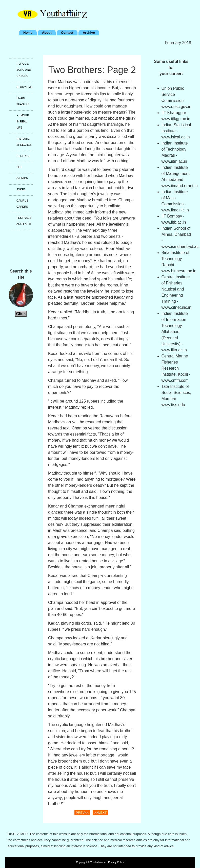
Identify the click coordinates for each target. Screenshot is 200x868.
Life (19, 167)
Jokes (21, 189)
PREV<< (82, 813)
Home (28, 33)
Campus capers (22, 204)
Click (21, 314)
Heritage (23, 156)
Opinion (22, 178)
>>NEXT (100, 813)
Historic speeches (24, 142)
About (47, 33)
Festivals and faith (24, 221)
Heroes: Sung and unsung (24, 70)
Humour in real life (23, 121)
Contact (67, 33)
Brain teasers (23, 101)
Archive (89, 33)
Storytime (25, 87)
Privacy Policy (116, 862)
